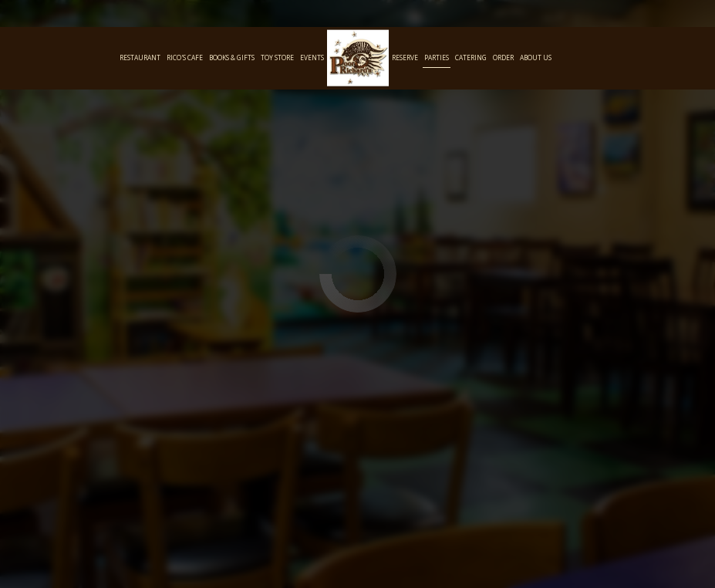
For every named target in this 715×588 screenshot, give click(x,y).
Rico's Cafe (185, 57)
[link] (358, 58)
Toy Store (277, 57)
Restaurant (140, 57)
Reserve (405, 57)
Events (312, 57)
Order (503, 57)
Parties (437, 57)
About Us (536, 57)
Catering (471, 57)
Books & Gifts (232, 57)
